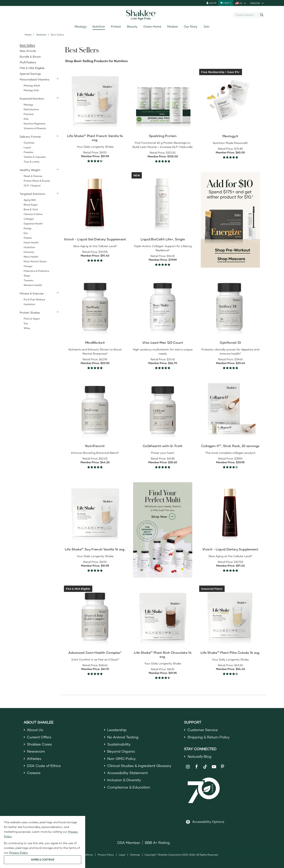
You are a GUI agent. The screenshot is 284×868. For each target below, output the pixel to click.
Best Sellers (27, 45)
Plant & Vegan (32, 319)
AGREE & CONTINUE (43, 860)
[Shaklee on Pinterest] (223, 767)
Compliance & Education (129, 787)
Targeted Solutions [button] (32, 194)
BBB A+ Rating (157, 843)
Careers (34, 773)
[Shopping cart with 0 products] (226, 3)
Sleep (27, 276)
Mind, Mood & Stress (35, 261)
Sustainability (119, 744)
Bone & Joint (31, 209)
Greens (28, 238)
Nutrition (99, 27)
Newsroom (36, 751)
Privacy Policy (106, 855)
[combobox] (247, 15)
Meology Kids (31, 90)
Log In (211, 3)
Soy (26, 323)
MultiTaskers (28, 62)
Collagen (29, 219)
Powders (28, 152)
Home (28, 35)
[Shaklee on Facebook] (197, 767)
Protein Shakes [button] (30, 313)
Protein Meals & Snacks (37, 181)
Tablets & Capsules (35, 157)
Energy (28, 228)
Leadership (117, 730)
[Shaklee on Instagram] (188, 767)
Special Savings (30, 74)
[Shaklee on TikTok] (205, 764)
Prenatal (29, 114)
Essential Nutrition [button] (32, 99)
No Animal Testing (123, 737)
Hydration (29, 247)
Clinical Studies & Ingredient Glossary (139, 766)
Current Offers (39, 737)
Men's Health (31, 257)
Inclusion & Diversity (124, 780)
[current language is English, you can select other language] (257, 3)
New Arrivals (28, 51)
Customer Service (203, 730)
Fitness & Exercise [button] (32, 293)
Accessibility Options (208, 822)
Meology (80, 27)
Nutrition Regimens (35, 124)
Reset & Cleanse (33, 176)
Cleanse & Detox (33, 214)
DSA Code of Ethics (44, 766)
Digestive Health (33, 224)
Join (206, 27)
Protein (116, 27)
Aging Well (30, 200)
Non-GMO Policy (121, 759)
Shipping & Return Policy (208, 737)
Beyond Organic (121, 751)
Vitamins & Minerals (35, 128)
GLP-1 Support (32, 185)
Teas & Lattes (32, 162)
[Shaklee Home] (142, 15)
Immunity (29, 252)
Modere (173, 27)
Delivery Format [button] (30, 137)
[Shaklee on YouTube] (214, 767)
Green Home (152, 27)
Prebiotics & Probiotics (36, 271)
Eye (26, 233)
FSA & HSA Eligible (32, 68)
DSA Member (129, 843)
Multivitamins (31, 109)
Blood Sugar (31, 205)
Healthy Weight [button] (30, 170)
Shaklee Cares (39, 744)
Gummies (29, 143)
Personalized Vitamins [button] (35, 79)
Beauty (132, 27)
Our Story (191, 27)
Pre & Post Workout (34, 299)
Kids (26, 119)
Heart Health (31, 242)
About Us (35, 730)
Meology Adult (32, 85)
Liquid (27, 147)
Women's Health (33, 285)
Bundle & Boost (30, 57)
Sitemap (135, 855)
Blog (199, 756)
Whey (27, 328)
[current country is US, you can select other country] (241, 3)
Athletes (34, 759)
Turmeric (29, 280)
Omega (28, 266)
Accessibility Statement (128, 773)
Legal (122, 855)
